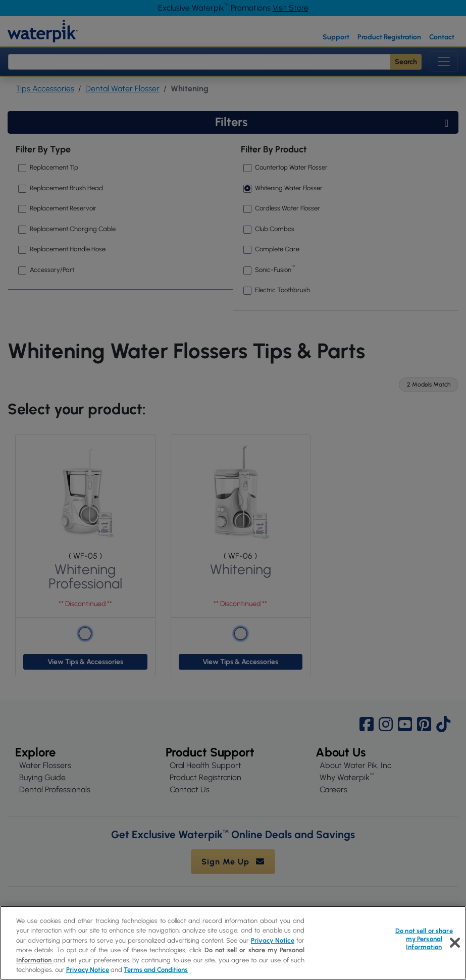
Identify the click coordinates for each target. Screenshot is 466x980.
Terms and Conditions (156, 970)
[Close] (455, 943)
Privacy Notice (273, 940)
